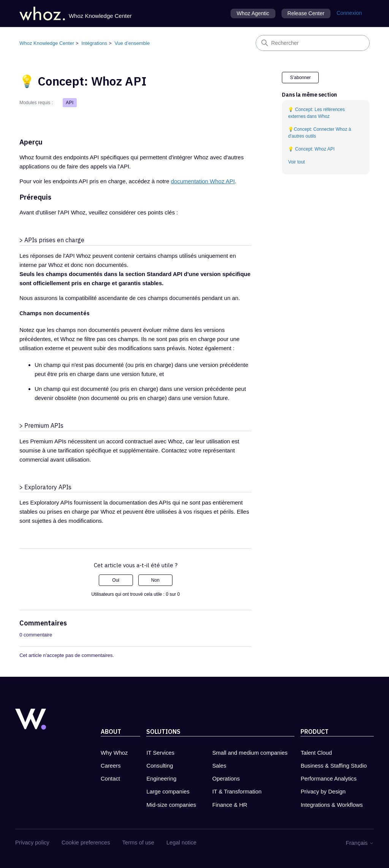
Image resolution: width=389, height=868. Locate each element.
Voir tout (296, 162)
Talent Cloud (316, 753)
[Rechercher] (313, 43)
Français (360, 843)
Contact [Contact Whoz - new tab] (110, 779)
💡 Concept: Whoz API (311, 149)
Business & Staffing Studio (334, 766)
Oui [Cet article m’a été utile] (116, 580)
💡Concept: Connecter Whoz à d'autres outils (319, 133)
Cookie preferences (86, 843)
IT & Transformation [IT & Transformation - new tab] (237, 792)
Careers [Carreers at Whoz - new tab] (111, 766)
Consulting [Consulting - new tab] (160, 766)
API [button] (70, 103)
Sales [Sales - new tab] (219, 766)
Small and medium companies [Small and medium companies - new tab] (250, 753)
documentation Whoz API (203, 181)
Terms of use (139, 843)
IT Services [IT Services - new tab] (160, 753)
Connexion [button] (349, 13)
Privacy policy (32, 843)
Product (315, 732)
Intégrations (94, 43)
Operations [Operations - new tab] (226, 779)
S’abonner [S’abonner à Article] (300, 78)
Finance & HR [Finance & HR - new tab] (230, 805)
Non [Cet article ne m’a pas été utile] (155, 580)
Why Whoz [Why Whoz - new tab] (114, 753)
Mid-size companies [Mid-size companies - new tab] (171, 805)
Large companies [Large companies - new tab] (168, 792)
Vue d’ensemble (132, 43)
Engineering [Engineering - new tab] (161, 779)
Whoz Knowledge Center (47, 43)
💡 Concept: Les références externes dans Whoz (316, 113)
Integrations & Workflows (331, 805)
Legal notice (182, 843)
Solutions (163, 732)
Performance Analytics (328, 779)
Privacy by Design (323, 792)
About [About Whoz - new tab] (111, 732)
